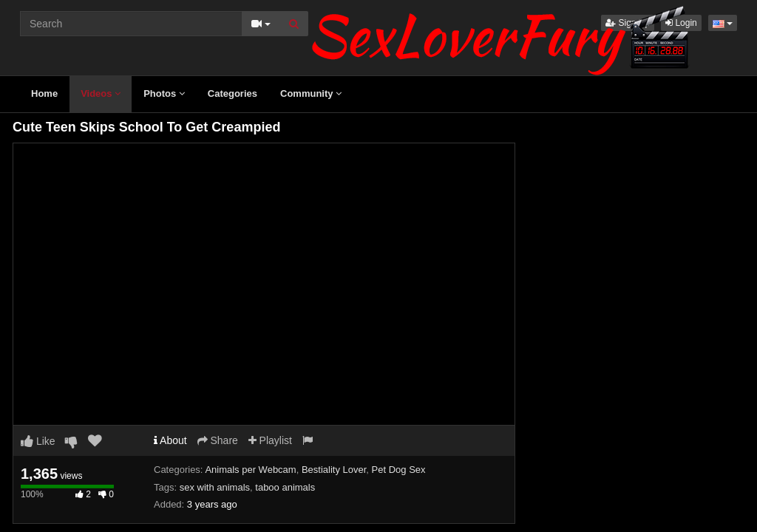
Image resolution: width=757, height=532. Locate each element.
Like (38, 441)
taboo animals (285, 487)
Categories (232, 93)
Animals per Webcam (250, 470)
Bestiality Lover (334, 470)
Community (311, 93)
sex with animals (215, 487)
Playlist (270, 440)
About (170, 440)
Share (218, 440)
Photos (164, 93)
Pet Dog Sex (399, 470)
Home (44, 93)
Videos (101, 93)
